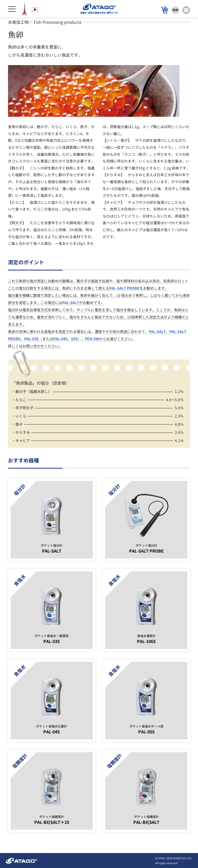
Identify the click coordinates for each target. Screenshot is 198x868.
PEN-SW (92, 339)
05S (74, 339)
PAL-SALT (71, 303)
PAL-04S (60, 339)
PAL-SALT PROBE (124, 288)
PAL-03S (31, 339)
